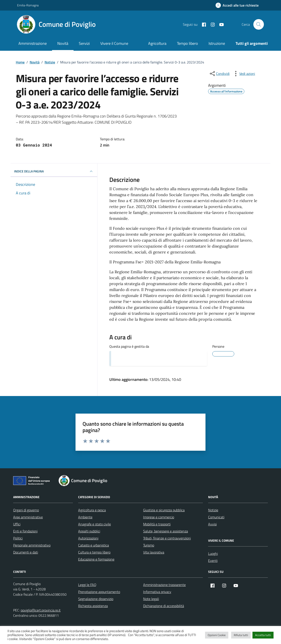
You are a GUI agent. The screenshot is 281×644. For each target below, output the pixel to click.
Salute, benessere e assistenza (166, 531)
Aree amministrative (28, 517)
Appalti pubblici (89, 531)
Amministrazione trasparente (164, 585)
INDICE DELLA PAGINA (54, 171)
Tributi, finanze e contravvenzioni (167, 538)
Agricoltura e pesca (92, 510)
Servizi (84, 43)
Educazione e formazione (96, 559)
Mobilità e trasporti (157, 524)
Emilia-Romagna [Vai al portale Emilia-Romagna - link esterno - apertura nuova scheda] (28, 5)
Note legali (151, 599)
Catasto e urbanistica (94, 545)
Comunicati (216, 517)
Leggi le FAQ (87, 585)
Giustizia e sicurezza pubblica (164, 510)
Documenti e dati (26, 552)
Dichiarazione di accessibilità (164, 606)
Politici (18, 538)
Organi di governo (26, 510)
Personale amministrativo (32, 545)
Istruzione (217, 43)
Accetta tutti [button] (263, 635)
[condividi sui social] (219, 74)
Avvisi (212, 524)
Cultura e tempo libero (94, 552)
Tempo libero (187, 43)
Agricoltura (157, 43)
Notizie (213, 510)
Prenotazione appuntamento (99, 592)
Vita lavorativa (154, 552)
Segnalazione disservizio (96, 599)
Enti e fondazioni (25, 531)
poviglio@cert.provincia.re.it (41, 610)
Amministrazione (33, 43)
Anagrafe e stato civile (95, 524)
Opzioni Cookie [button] (217, 635)
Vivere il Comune (114, 43)
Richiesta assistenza (93, 606)
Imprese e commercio (159, 517)
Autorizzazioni (88, 538)
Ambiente (85, 517)
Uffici (17, 524)
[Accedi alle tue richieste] (237, 5)
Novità (63, 43)
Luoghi (213, 554)
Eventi (213, 561)
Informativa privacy (157, 592)
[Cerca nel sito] (259, 24)
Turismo (149, 545)
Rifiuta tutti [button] (241, 635)
